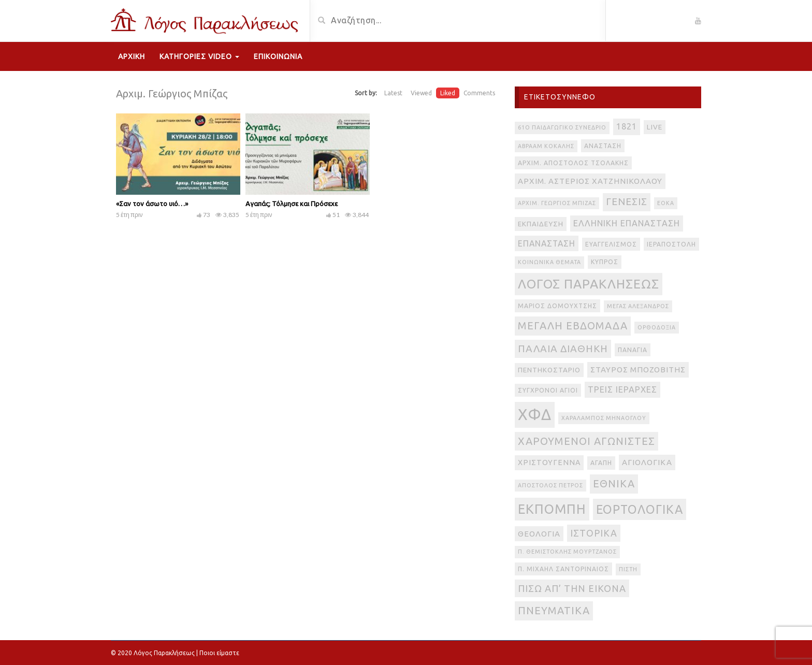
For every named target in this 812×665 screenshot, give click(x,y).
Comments (479, 93)
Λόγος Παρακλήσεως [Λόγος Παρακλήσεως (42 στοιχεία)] (589, 284)
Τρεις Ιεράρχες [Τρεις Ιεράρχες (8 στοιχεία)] (622, 389)
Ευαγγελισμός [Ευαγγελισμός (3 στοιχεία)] (611, 244)
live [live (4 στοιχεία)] (655, 127)
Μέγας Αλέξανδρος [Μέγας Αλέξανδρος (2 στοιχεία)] (638, 306)
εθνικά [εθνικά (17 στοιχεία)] (614, 483)
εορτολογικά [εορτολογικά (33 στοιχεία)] (640, 509)
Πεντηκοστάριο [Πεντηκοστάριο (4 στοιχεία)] (549, 370)
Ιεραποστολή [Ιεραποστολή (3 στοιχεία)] (671, 244)
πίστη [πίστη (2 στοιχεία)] (628, 569)
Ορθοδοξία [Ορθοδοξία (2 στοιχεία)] (657, 327)
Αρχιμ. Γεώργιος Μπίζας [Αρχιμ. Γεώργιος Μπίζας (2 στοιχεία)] (557, 203)
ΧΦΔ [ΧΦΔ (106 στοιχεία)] (535, 415)
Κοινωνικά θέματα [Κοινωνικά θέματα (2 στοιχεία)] (549, 262)
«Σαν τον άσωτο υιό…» (152, 204)
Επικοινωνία (278, 56)
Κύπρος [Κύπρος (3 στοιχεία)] (605, 262)
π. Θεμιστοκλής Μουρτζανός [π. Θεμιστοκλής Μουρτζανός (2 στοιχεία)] (567, 552)
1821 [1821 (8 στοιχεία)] (627, 126)
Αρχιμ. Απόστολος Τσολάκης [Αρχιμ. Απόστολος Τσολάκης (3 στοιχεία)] (573, 163)
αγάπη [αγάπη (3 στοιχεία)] (601, 463)
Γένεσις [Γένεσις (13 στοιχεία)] (627, 202)
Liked (448, 93)
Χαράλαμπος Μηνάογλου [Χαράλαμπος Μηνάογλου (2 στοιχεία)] (604, 418)
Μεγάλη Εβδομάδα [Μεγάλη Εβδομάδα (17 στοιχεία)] (573, 326)
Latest (393, 93)
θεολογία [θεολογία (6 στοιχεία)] (539, 534)
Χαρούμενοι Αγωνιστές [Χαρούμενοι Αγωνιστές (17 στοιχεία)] (586, 441)
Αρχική (132, 56)
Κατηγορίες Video (199, 56)
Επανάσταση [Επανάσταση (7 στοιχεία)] (547, 243)
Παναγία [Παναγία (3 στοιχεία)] (633, 350)
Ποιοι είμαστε (219, 653)
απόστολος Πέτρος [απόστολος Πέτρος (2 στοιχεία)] (550, 485)
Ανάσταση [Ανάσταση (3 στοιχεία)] (603, 146)
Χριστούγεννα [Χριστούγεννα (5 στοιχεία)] (549, 462)
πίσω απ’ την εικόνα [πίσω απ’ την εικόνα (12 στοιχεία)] (572, 588)
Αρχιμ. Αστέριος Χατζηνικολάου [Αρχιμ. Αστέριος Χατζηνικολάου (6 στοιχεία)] (590, 181)
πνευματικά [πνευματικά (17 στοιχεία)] (554, 610)
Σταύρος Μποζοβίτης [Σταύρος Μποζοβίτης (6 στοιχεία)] (638, 370)
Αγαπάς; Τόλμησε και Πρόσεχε (292, 204)
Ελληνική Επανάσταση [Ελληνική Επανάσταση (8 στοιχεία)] (627, 223)
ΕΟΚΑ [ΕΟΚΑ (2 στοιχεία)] (666, 203)
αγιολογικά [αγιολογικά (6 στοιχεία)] (647, 462)
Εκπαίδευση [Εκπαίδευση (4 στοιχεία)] (541, 224)
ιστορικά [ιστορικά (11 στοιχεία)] (594, 533)
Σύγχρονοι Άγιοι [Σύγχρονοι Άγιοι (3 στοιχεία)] (548, 390)
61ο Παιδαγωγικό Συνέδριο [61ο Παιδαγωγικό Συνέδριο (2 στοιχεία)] (562, 127)
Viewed (421, 93)
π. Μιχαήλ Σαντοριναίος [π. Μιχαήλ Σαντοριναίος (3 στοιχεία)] (563, 569)
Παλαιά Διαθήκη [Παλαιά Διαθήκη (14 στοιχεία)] (563, 349)
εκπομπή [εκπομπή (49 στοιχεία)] (552, 509)
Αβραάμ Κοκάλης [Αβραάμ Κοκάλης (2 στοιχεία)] (546, 146)
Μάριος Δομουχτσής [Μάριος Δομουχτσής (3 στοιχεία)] (557, 306)
